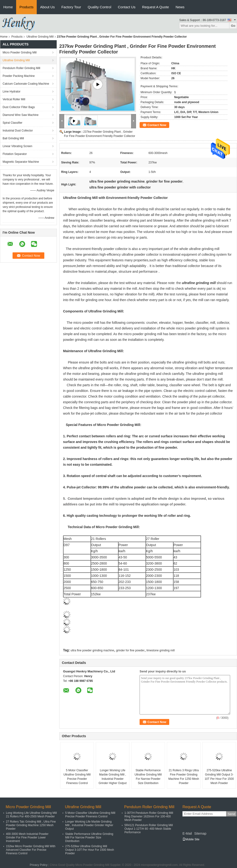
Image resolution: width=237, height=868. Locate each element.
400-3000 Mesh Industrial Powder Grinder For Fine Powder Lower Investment (27, 837)
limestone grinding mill (161, 650)
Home (8, 7)
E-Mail (187, 833)
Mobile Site (191, 839)
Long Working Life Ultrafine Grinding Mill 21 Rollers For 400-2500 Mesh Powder (31, 815)
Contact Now (157, 125)
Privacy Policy (39, 865)
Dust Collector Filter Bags (19, 107)
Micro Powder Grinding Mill (20, 53)
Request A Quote (155, 7)
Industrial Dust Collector (18, 131)
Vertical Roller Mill (14, 99)
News (180, 7)
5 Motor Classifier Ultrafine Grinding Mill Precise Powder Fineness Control (77, 777)
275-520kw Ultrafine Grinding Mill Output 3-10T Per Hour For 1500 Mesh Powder (219, 777)
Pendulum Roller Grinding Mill (21, 68)
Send (231, 814)
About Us (47, 7)
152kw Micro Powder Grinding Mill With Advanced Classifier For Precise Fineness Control (31, 850)
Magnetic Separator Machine (21, 162)
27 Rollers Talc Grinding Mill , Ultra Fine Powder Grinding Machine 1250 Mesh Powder (31, 825)
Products (26, 7)
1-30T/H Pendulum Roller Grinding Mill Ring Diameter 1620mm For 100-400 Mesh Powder (149, 816)
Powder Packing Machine (19, 76)
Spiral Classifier (12, 123)
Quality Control (99, 7)
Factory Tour (71, 7)
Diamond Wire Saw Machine (21, 115)
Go (233, 26)
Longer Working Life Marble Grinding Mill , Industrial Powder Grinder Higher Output (113, 777)
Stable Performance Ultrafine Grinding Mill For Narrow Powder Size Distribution (148, 777)
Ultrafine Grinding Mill (40, 37)
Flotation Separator (15, 154)
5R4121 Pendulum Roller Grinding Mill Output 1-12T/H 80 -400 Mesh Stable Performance (149, 829)
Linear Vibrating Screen (17, 146)
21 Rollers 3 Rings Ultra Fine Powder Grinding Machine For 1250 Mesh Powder (184, 777)
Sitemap (200, 833)
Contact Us (127, 7)
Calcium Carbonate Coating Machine (26, 84)
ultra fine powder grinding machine (92, 650)
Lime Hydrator (11, 92)
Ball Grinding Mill (13, 138)
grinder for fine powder (130, 650)
